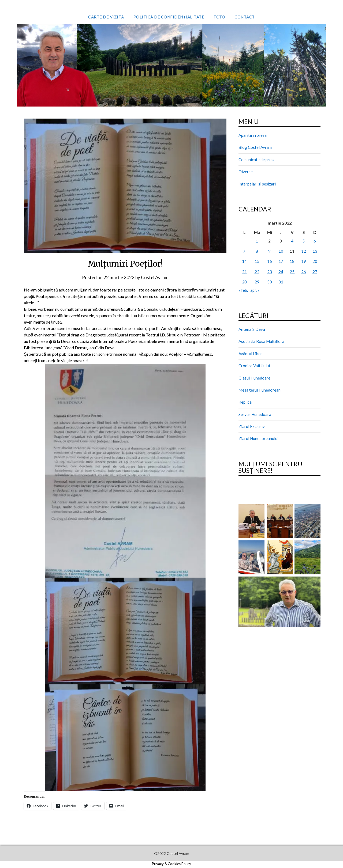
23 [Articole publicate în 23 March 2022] (270, 272)
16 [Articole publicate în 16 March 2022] (270, 261)
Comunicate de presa (257, 160)
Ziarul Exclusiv (252, 426)
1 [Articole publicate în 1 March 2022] (257, 241)
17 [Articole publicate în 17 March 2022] (281, 261)
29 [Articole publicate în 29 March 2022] (257, 282)
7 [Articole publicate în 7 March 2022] (244, 251)
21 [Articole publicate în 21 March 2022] (244, 272)
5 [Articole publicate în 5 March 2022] (303, 241)
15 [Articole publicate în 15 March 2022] (257, 261)
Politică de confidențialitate (169, 17)
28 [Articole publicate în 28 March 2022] (244, 282)
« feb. (243, 290)
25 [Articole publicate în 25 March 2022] (292, 272)
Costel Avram (155, 277)
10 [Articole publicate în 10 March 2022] (281, 251)
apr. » (255, 290)
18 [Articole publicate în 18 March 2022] (292, 261)
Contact (245, 17)
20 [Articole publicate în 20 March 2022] (315, 261)
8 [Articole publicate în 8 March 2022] (257, 251)
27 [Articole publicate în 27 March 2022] (315, 272)
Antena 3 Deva (252, 329)
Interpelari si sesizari (257, 184)
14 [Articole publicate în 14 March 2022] (244, 261)
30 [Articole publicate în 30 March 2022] (270, 282)
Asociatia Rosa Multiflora (261, 341)
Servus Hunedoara (255, 414)
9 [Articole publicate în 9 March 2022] (269, 251)
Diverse (246, 172)
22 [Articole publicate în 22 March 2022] (257, 272)
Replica (245, 402)
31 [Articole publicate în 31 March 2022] (281, 282)
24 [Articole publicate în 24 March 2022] (281, 272)
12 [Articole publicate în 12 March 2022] (304, 251)
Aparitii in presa (253, 135)
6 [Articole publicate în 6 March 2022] (315, 241)
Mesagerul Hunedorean (260, 390)
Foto (219, 17)
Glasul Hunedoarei (255, 378)
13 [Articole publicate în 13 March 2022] (315, 251)
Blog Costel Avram (255, 147)
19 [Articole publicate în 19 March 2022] (304, 261)
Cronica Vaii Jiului (254, 366)
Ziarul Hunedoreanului (258, 438)
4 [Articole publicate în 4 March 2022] (292, 241)
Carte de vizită (106, 17)
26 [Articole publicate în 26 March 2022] (304, 272)
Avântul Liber (250, 354)
